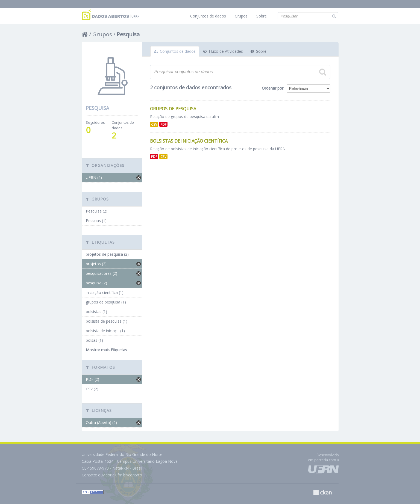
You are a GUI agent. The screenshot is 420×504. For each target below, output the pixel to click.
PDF (163, 124)
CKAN (322, 492)
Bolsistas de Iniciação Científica (189, 141)
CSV (154, 124)
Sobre (262, 16)
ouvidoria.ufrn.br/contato (120, 475)
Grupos (241, 16)
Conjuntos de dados (208, 16)
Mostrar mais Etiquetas (106, 350)
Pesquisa (128, 34)
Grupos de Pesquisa (173, 109)
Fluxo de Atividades (223, 51)
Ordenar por (273, 88)
